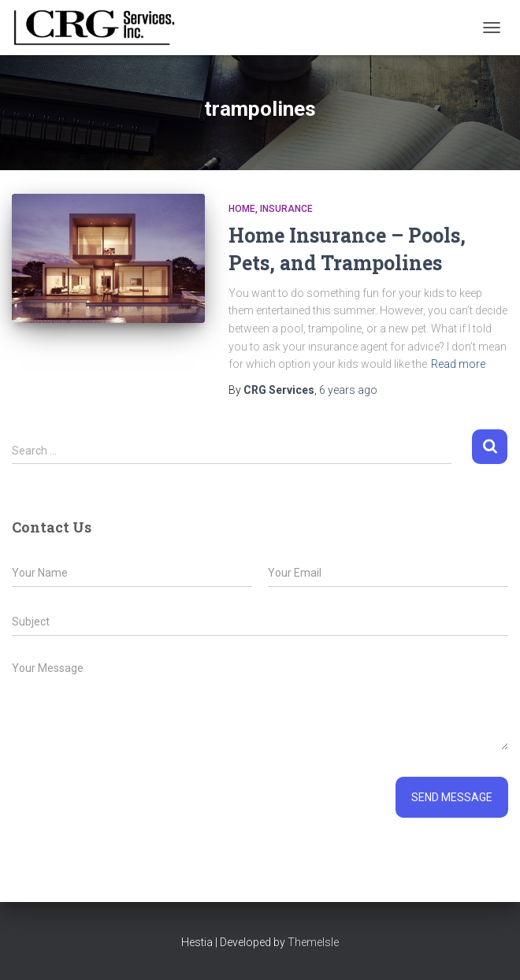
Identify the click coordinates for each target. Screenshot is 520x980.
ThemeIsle (313, 942)
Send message (452, 797)
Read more (458, 364)
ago (348, 390)
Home (242, 209)
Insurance (286, 209)
